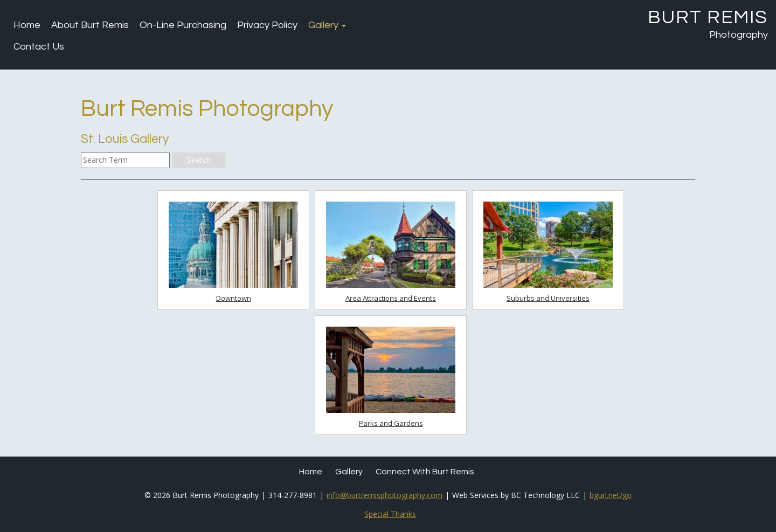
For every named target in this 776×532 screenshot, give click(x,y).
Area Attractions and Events (391, 298)
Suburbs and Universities (548, 298)
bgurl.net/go (611, 495)
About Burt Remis (90, 25)
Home (27, 25)
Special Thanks (390, 514)
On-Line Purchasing (183, 25)
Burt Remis (708, 17)
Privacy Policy (267, 25)
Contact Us (39, 47)
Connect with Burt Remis (425, 472)
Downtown (234, 298)
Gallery (327, 25)
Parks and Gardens (391, 423)
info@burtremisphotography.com (384, 495)
